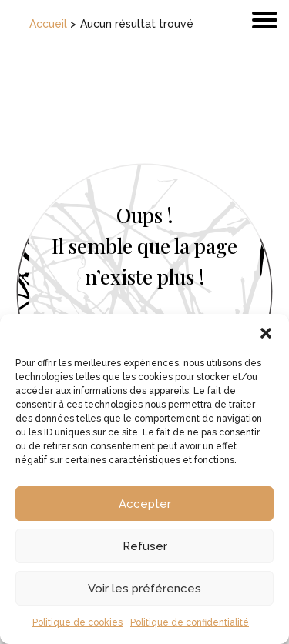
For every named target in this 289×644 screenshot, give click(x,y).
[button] (266, 333)
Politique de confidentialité (190, 622)
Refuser (145, 546)
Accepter (145, 504)
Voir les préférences (144, 589)
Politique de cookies (77, 622)
